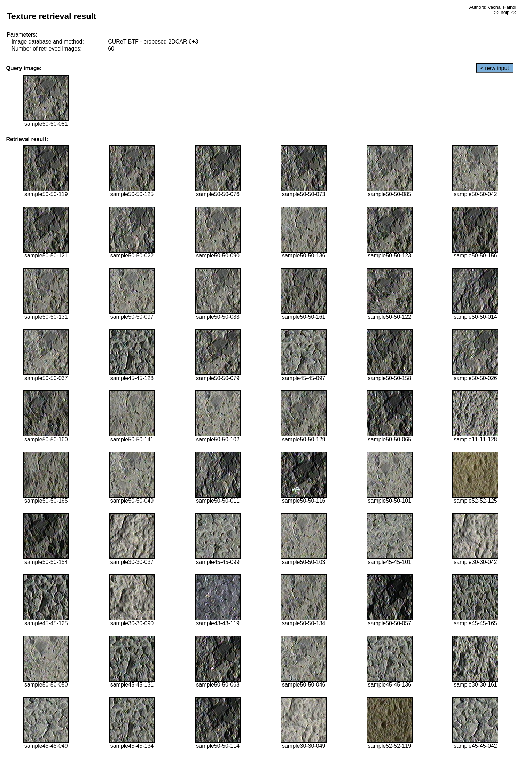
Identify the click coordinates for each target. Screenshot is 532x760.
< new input (495, 68)
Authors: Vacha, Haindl (492, 7)
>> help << (505, 12)
